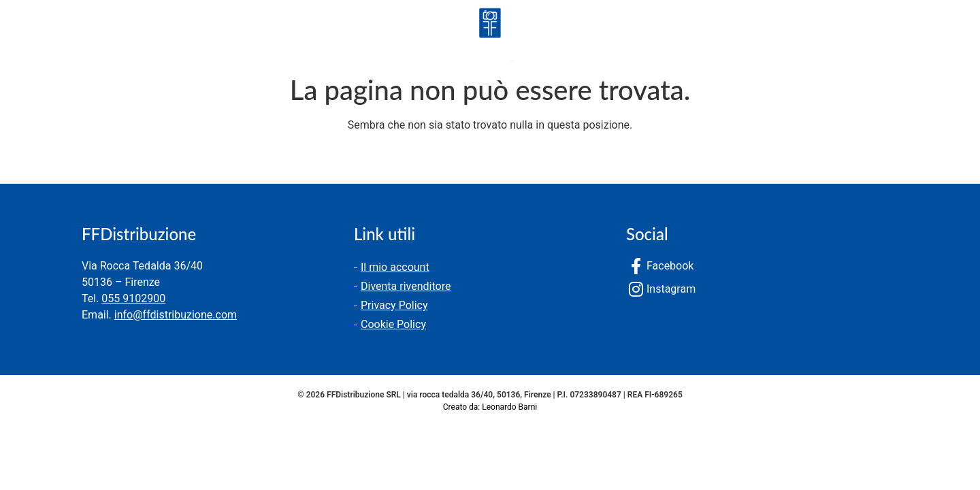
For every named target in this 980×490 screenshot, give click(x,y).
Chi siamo (123, 37)
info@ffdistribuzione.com (176, 315)
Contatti (206, 37)
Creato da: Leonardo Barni (490, 407)
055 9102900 (133, 298)
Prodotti (40, 37)
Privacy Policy (394, 305)
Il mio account (395, 267)
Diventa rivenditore (406, 286)
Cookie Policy (393, 324)
